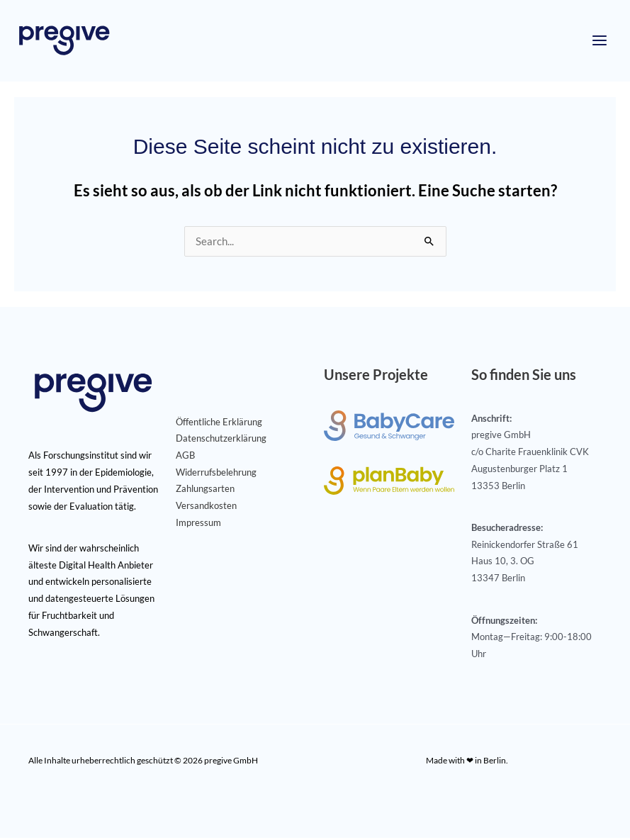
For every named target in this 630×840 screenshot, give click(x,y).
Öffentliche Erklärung (219, 424)
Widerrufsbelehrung (216, 474)
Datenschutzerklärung (221, 440)
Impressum (198, 525)
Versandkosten (206, 508)
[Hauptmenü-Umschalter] (600, 42)
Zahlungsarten (205, 491)
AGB (185, 457)
